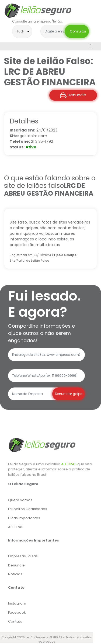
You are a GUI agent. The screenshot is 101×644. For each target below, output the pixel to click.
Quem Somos (20, 500)
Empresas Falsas (23, 556)
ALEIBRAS (69, 464)
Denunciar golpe (69, 394)
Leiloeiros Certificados (28, 509)
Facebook (17, 612)
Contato (15, 621)
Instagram (17, 603)
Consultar (77, 31)
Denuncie (73, 95)
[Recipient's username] (33, 394)
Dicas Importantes (24, 518)
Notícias (15, 574)
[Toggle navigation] (91, 46)
